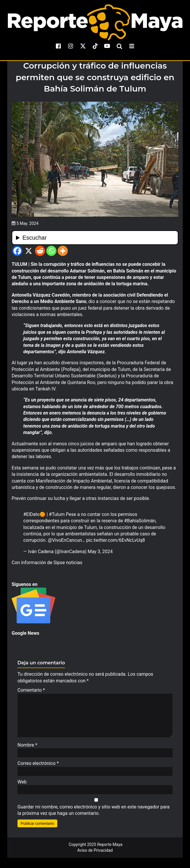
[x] (83, 46)
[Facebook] (17, 251)
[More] (63, 251)
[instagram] (71, 46)
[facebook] (58, 46)
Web (22, 785)
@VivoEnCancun (65, 540)
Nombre (27, 748)
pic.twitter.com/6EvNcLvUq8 (116, 540)
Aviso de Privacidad (95, 853)
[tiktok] (95, 46)
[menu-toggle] (132, 46)
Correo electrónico (38, 766)
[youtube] (107, 46)
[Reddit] (40, 251)
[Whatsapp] (51, 251)
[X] (29, 251)
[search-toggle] (119, 46)
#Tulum (57, 514)
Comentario (31, 690)
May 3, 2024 (100, 552)
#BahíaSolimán (140, 521)
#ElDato (31, 514)
